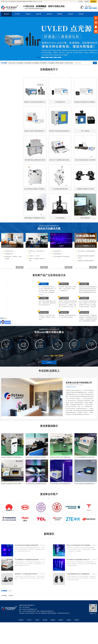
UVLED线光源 (20, 63)
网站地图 (93, 2)
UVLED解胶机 (51, 63)
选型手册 (39, 14)
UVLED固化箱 (35, 63)
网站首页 (7, 14)
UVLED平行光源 (68, 63)
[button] (39, 57)
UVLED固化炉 (43, 63)
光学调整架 (4, 596)
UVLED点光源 (12, 63)
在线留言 (71, 14)
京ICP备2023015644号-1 (64, 613)
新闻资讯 (49, 14)
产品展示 (28, 14)
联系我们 (87, 2)
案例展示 (60, 14)
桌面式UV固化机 (59, 63)
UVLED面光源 (27, 63)
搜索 (95, 63)
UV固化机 (11, 596)
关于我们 (81, 2)
